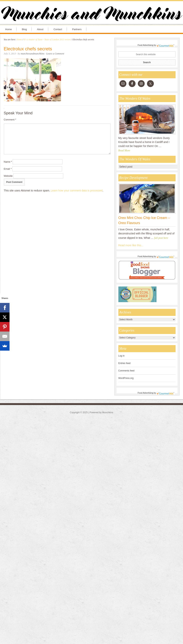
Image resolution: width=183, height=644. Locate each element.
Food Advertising (145, 45)
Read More (124, 151)
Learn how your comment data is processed (77, 190)
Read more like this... (131, 245)
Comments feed (126, 371)
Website (8, 176)
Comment (10, 120)
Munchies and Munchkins (91, 15)
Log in (122, 356)
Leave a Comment (55, 54)
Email (8, 169)
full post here (161, 238)
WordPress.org (126, 378)
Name (8, 162)
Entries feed (124, 363)
